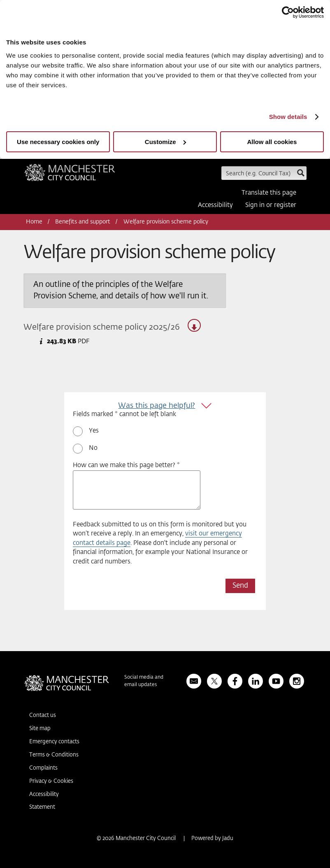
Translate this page (269, 193)
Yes (94, 431)
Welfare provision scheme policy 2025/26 (112, 326)
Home (34, 222)
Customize (165, 142)
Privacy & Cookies (51, 781)
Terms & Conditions (54, 755)
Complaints (43, 768)
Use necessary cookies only (58, 142)
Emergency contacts (54, 742)
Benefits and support (83, 222)
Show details (288, 117)
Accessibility (215, 205)
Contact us (43, 716)
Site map (40, 729)
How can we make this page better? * (126, 465)
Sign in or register (271, 205)
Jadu (228, 839)
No (93, 448)
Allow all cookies (272, 142)
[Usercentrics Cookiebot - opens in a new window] (288, 12)
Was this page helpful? (157, 406)
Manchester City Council (70, 175)
